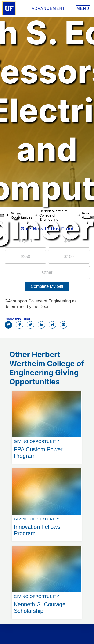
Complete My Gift (47, 286)
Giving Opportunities (22, 215)
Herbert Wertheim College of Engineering (53, 215)
